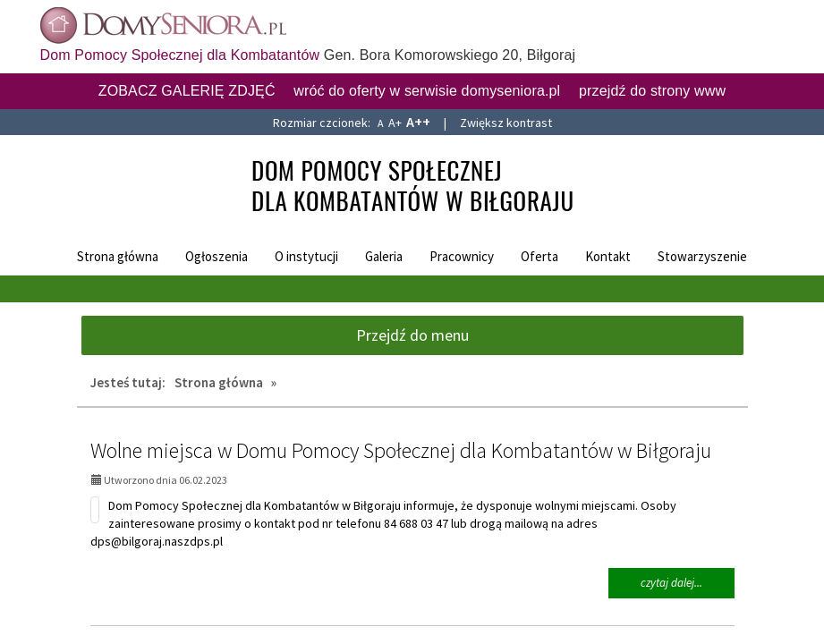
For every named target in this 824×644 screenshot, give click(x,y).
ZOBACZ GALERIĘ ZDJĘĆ (187, 91)
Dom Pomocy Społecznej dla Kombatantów (180, 55)
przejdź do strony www (652, 91)
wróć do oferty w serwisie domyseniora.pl (427, 91)
